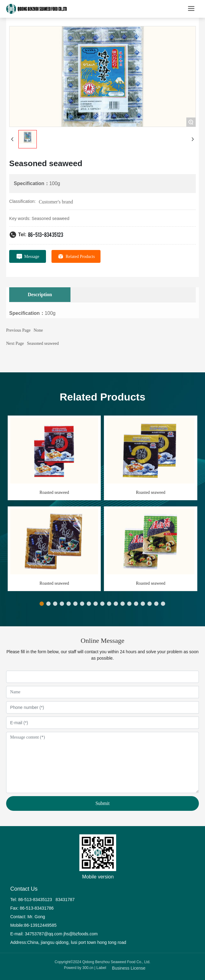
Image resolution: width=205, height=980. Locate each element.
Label (101, 968)
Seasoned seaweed (43, 343)
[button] (42, 604)
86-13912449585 (40, 925)
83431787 (66, 900)
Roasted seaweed (54, 492)
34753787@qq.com (44, 934)
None (38, 330)
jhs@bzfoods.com (80, 934)
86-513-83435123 (46, 234)
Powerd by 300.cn (79, 968)
